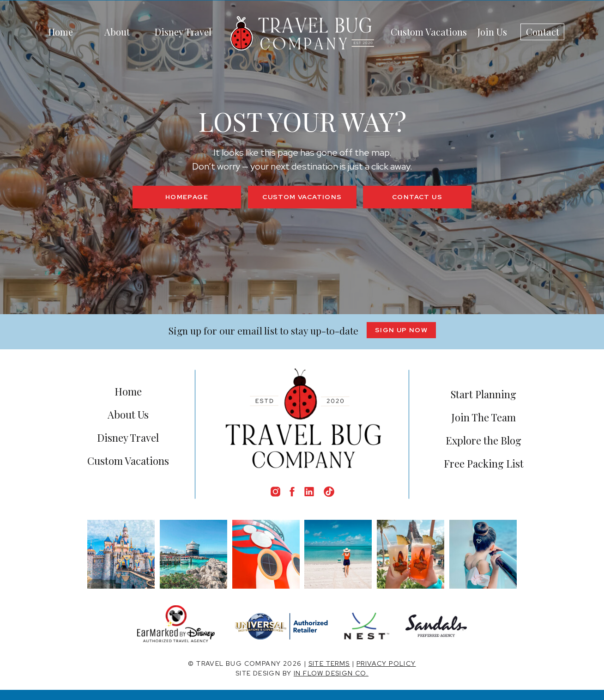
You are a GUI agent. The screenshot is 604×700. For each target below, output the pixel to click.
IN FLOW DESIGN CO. (331, 673)
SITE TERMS (329, 663)
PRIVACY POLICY (386, 663)
